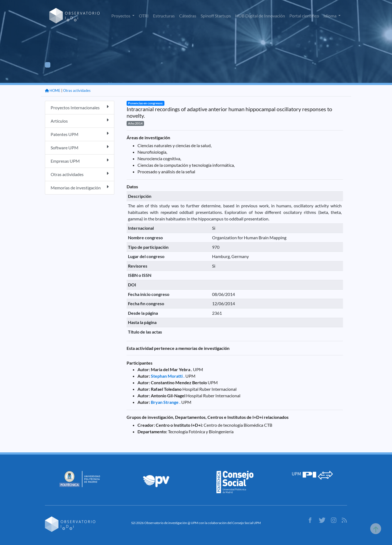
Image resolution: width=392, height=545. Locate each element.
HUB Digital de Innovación (260, 16)
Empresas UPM (80, 161)
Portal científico (304, 16)
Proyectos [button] (121, 16)
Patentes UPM (80, 134)
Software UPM (80, 147)
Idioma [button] (330, 16)
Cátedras (188, 16)
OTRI (144, 16)
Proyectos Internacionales (80, 107)
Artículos (80, 121)
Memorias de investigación (80, 187)
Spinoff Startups (216, 16)
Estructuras (164, 16)
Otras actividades (77, 90)
